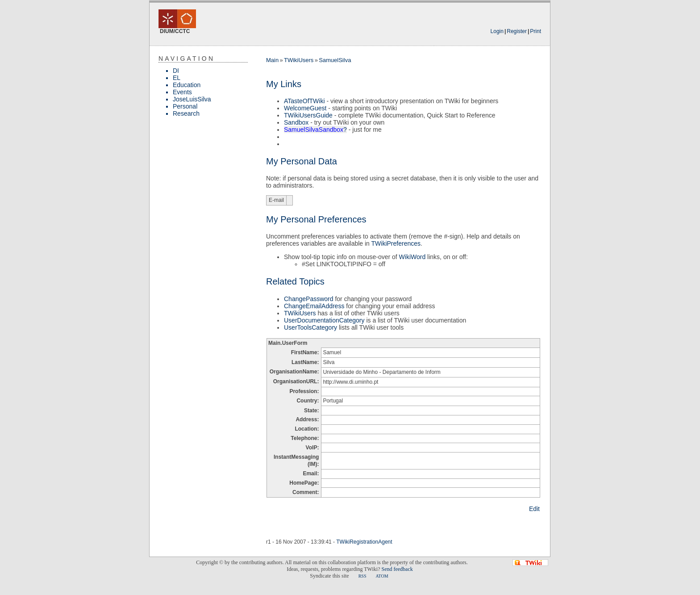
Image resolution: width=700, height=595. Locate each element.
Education (187, 85)
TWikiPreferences (396, 243)
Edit (534, 509)
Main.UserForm (288, 343)
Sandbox (296, 122)
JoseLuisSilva (192, 99)
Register (517, 31)
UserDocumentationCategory (324, 320)
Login (497, 31)
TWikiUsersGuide (308, 115)
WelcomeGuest (305, 108)
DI (176, 71)
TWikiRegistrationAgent (364, 542)
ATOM (382, 576)
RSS (362, 576)
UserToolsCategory (310, 327)
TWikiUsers (299, 60)
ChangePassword (309, 299)
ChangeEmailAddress (314, 306)
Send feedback (397, 569)
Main (272, 60)
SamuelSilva (335, 60)
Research (186, 113)
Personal (185, 106)
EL (177, 78)
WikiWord (412, 257)
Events (182, 92)
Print (535, 31)
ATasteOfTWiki (304, 101)
